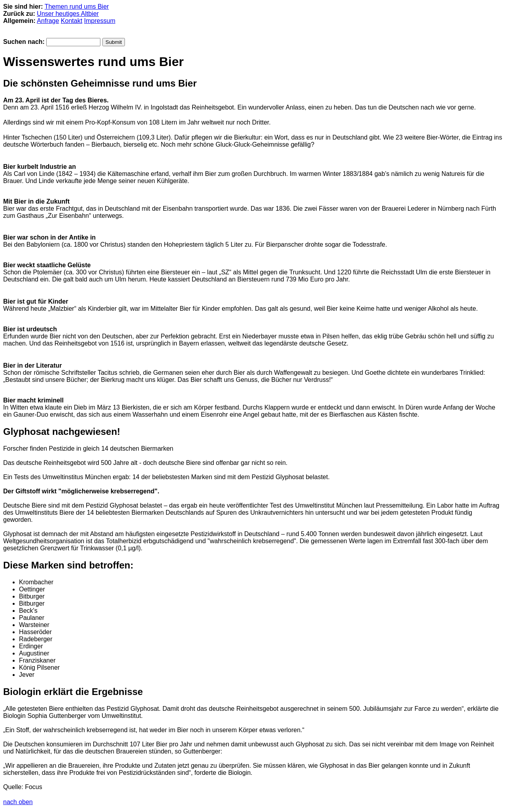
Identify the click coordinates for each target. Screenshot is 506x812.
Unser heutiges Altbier (68, 14)
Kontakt (72, 21)
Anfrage (48, 21)
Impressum (100, 21)
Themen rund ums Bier (77, 7)
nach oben (18, 802)
